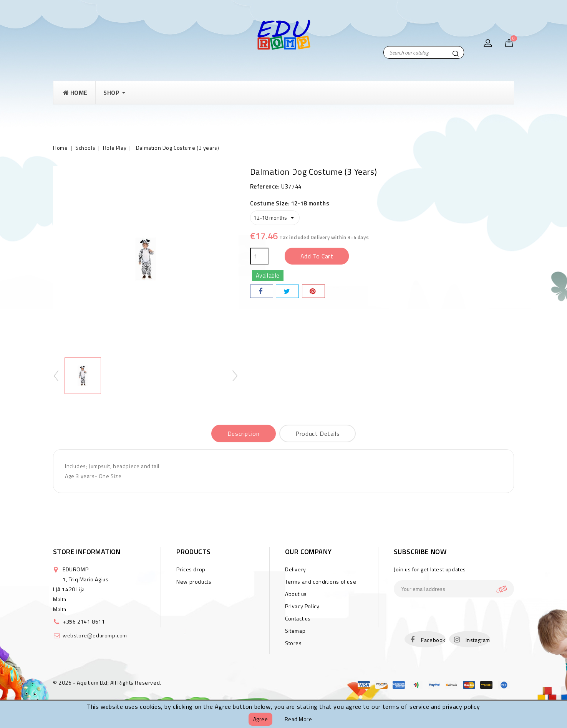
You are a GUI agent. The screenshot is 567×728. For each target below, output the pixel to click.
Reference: (265, 186)
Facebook (433, 640)
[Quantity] (259, 256)
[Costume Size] (275, 218)
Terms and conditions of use (321, 582)
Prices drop (191, 569)
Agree (261, 719)
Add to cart (317, 256)
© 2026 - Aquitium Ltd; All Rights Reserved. (107, 682)
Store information (87, 552)
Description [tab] (244, 433)
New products (194, 582)
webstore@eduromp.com (95, 635)
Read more (298, 719)
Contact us (298, 618)
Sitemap (295, 631)
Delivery (296, 569)
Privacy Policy (302, 606)
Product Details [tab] (317, 433)
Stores (293, 643)
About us (296, 594)
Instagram (478, 640)
